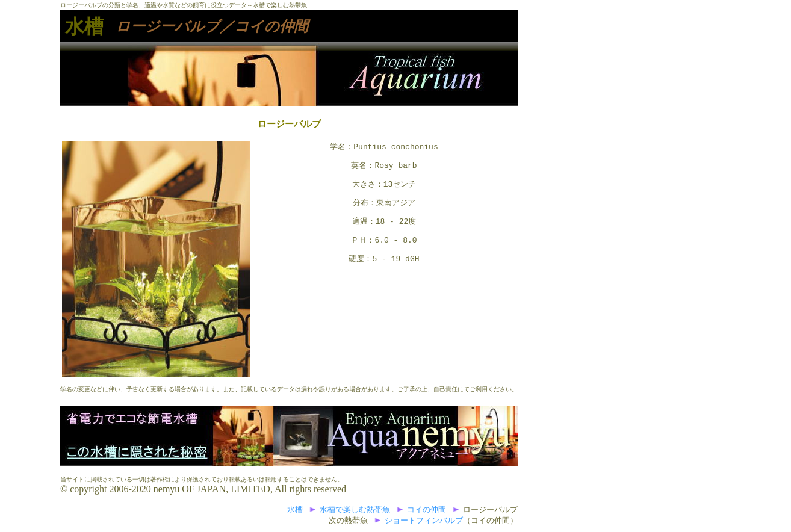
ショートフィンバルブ (424, 521)
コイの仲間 (427, 511)
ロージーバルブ (168, 26)
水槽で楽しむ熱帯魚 (355, 511)
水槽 (84, 26)
